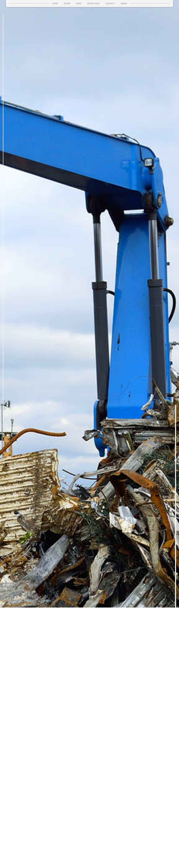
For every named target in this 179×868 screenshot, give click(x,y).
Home (55, 4)
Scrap (67, 4)
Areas (124, 4)
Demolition (93, 4)
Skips (79, 4)
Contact (110, 4)
